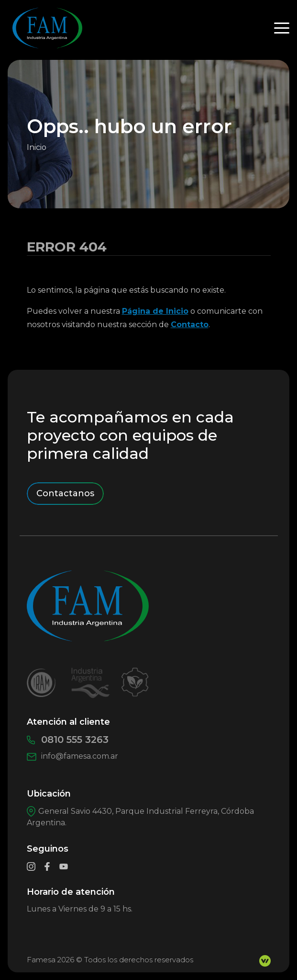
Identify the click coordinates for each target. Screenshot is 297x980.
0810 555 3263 (68, 740)
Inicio (37, 147)
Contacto (190, 325)
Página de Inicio (155, 311)
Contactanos (65, 493)
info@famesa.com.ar (73, 756)
